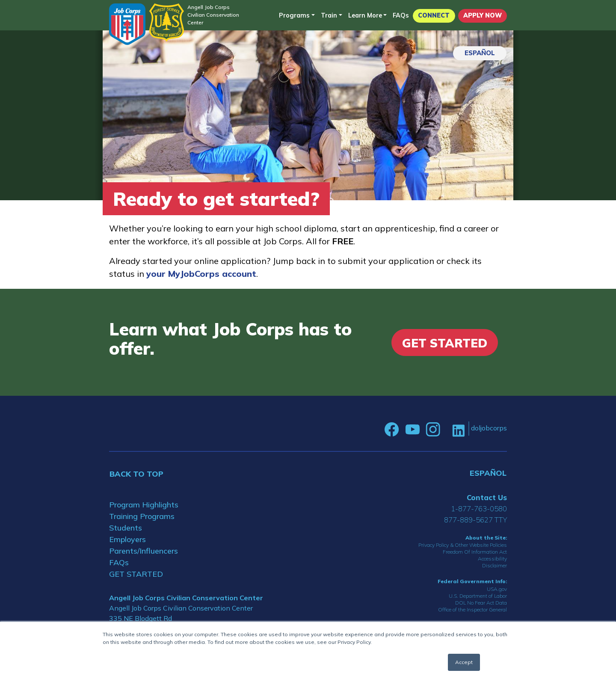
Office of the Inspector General (472, 609)
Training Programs (142, 516)
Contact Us (487, 497)
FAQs (401, 15)
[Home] (127, 24)
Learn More (365, 15)
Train (329, 15)
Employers (127, 539)
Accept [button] (464, 662)
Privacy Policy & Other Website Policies (463, 545)
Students (126, 528)
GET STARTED (136, 574)
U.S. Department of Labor (478, 596)
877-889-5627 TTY (475, 520)
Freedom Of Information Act (475, 552)
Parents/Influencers (144, 551)
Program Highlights (144, 505)
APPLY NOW (483, 15)
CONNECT (434, 15)
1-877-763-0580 (479, 509)
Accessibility (492, 559)
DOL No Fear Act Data (481, 603)
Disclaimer (495, 565)
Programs (294, 15)
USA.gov (497, 589)
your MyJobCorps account (201, 274)
